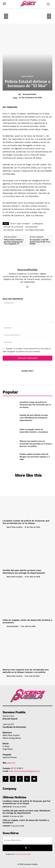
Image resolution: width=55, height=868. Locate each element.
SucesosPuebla (29, 94)
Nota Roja (28, 76)
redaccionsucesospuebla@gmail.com (24, 771)
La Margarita (38, 224)
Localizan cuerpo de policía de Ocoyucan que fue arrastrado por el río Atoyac (35, 405)
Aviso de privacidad (22, 854)
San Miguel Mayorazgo (35, 230)
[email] (28, 840)
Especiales (7, 807)
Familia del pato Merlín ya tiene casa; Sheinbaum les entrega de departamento (34, 418)
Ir (28, 848)
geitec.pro (11, 763)
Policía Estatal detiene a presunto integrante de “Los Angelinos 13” (14, 242)
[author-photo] (4, 527)
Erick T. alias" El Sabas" (20, 224)
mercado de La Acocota (13, 227)
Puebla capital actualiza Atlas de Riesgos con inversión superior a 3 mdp (35, 457)
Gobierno (7, 826)
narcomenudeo (32, 227)
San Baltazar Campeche (13, 230)
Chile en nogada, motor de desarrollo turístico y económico (34, 431)
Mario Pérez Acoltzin (15, 527)
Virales (6, 816)
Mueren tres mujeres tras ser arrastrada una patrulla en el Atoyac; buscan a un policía (36, 444)
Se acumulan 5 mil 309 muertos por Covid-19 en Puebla (40, 242)
